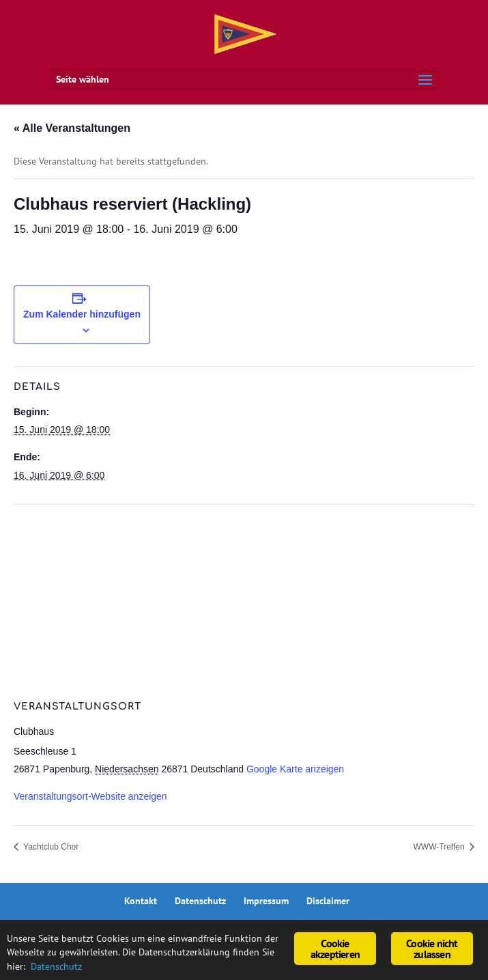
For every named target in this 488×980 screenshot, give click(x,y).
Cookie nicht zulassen (432, 949)
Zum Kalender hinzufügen (82, 314)
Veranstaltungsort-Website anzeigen (90, 796)
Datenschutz (200, 901)
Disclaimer (328, 901)
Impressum (266, 901)
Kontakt (141, 901)
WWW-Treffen (440, 847)
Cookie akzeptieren (335, 949)
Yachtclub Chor (50, 847)
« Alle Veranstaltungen (72, 128)
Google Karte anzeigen (295, 769)
